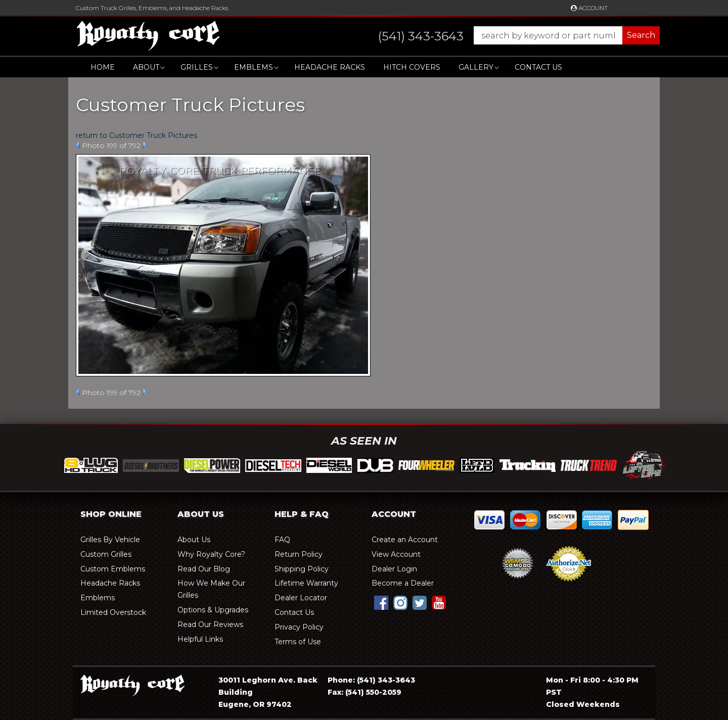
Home (103, 67)
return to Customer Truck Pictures (136, 135)
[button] (509, 35)
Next (145, 145)
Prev (78, 145)
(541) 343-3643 (386, 680)
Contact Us (538, 67)
